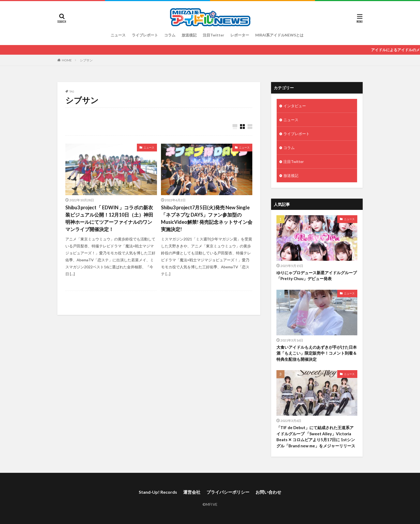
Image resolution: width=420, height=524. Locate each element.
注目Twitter (213, 35)
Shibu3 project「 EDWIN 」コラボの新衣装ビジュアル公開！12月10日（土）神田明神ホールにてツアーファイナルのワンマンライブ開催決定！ (109, 218)
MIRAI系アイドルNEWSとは (279, 35)
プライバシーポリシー (228, 492)
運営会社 (192, 492)
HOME (67, 60)
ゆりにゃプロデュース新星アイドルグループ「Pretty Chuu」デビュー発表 (317, 276)
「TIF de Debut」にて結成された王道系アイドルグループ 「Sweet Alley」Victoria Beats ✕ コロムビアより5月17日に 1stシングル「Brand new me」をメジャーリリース (316, 437)
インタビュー (295, 106)
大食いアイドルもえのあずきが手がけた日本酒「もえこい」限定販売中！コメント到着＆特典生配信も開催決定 (317, 353)
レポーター (240, 35)
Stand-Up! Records (158, 492)
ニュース (118, 35)
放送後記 (189, 35)
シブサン (86, 60)
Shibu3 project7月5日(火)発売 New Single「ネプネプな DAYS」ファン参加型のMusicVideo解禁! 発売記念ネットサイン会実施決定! (207, 218)
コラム (170, 35)
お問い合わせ (268, 492)
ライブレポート (145, 35)
